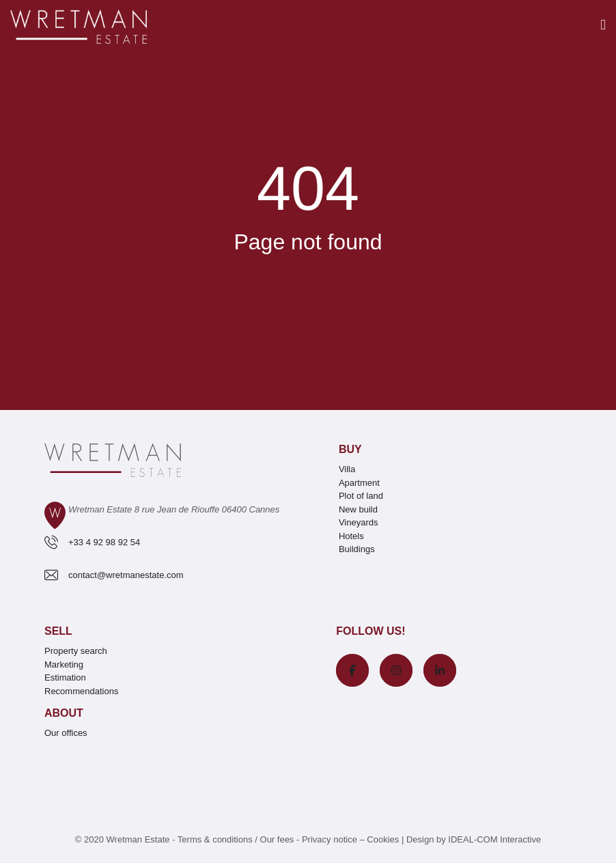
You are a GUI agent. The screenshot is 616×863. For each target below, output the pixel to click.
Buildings (357, 549)
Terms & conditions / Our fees (236, 839)
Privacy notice (330, 839)
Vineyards (359, 522)
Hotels (351, 536)
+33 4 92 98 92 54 (104, 542)
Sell (58, 631)
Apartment (359, 483)
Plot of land (361, 496)
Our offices (66, 733)
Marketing (64, 665)
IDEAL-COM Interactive (494, 839)
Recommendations (81, 691)
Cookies (383, 839)
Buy (350, 449)
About (64, 713)
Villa (347, 469)
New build (358, 509)
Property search (76, 651)
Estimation (65, 677)
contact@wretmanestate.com (126, 575)
